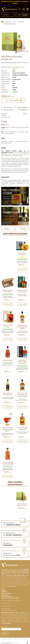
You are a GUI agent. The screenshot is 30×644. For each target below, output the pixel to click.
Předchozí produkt (6, 229)
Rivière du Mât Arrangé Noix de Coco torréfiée (22, 395)
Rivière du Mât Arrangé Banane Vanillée (22, 327)
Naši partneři (5, 595)
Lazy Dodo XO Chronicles (22, 254)
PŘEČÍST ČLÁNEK (9, 202)
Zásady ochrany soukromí (19, 639)
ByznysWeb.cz (16, 643)
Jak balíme (4, 592)
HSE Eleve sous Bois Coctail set (22, 505)
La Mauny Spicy (8, 360)
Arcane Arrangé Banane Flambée (8, 463)
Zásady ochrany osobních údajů (10, 598)
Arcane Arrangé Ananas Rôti (22, 429)
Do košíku (16, 100)
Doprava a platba (6, 593)
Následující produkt (24, 229)
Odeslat (5, 633)
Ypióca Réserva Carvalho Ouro (8, 394)
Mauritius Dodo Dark (8, 326)
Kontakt (3, 590)
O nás (3, 589)
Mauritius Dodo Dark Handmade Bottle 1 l (8, 429)
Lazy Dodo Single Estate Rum (22, 291)
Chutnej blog (12, 586)
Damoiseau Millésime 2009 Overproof (22, 362)
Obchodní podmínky (7, 596)
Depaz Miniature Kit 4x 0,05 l (8, 291)
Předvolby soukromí (6, 639)
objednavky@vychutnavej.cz (9, 610)
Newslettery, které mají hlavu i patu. (12, 613)
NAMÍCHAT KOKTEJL (10, 220)
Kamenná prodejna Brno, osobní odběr (11, 600)
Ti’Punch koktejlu (18, 152)
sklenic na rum (10, 185)
